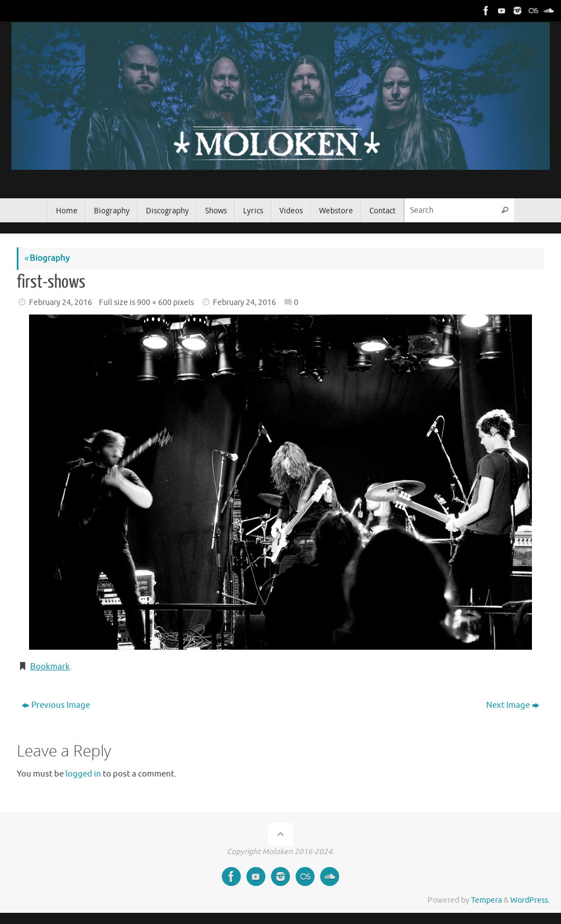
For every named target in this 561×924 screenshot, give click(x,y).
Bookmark (50, 667)
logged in (83, 774)
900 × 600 (154, 303)
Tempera (486, 900)
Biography (47, 258)
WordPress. (530, 900)
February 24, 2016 (61, 303)
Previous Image (56, 705)
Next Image (513, 705)
